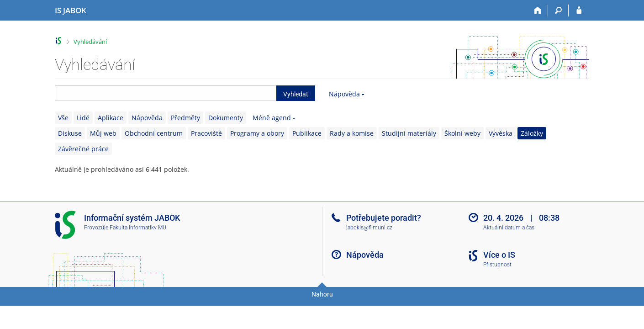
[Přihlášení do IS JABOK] (579, 11)
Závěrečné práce (83, 149)
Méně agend (272, 118)
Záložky (532, 133)
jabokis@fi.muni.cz (369, 228)
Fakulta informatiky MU (138, 228)
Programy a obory (257, 133)
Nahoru (322, 294)
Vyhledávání (90, 42)
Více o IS (499, 255)
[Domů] (538, 11)
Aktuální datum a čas (509, 228)
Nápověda (344, 94)
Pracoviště (206, 133)
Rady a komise (352, 133)
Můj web (103, 133)
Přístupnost (497, 265)
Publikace (307, 133)
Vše (63, 118)
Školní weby (462, 133)
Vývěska (501, 133)
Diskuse (70, 133)
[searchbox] (166, 93)
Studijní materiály (409, 133)
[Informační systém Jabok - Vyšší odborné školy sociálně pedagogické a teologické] (71, 11)
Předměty (185, 118)
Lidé (83, 118)
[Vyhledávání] (558, 11)
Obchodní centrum (154, 133)
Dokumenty (226, 118)
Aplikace (111, 118)
